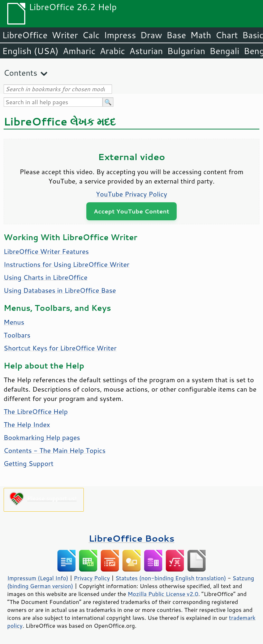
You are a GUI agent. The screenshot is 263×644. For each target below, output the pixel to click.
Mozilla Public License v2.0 (163, 594)
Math (201, 35)
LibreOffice (25, 35)
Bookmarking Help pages (42, 437)
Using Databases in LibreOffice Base (60, 290)
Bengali (224, 51)
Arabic (112, 51)
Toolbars (17, 335)
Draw (151, 35)
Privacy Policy (92, 578)
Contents (20, 73)
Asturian (146, 51)
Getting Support (29, 463)
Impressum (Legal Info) (38, 578)
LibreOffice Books (131, 538)
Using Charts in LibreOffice (46, 277)
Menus (14, 322)
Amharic (79, 51)
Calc (91, 35)
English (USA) (30, 51)
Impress (120, 35)
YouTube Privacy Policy (132, 194)
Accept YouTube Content (131, 211)
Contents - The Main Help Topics (55, 450)
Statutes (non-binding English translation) (171, 578)
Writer (65, 35)
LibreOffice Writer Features (46, 251)
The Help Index (27, 424)
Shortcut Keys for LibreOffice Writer (60, 348)
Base (176, 35)
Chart (227, 35)
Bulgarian (186, 51)
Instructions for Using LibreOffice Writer (66, 264)
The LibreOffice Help (36, 411)
